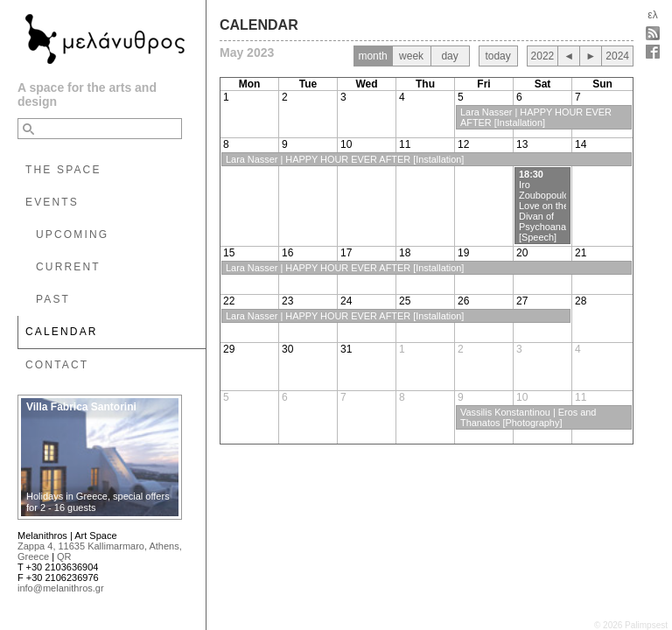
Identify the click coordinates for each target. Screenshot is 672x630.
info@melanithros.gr (61, 588)
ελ (652, 15)
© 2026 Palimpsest (631, 625)
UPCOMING (72, 234)
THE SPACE (63, 170)
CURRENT (68, 267)
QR (64, 556)
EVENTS (52, 202)
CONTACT (57, 365)
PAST (53, 299)
